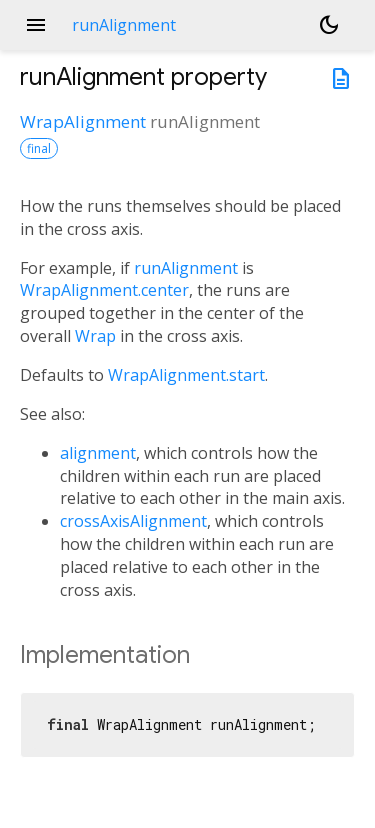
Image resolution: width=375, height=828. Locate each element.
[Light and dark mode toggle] (329, 25)
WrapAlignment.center (104, 290)
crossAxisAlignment (133, 521)
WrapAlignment (83, 121)
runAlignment (186, 268)
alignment (98, 453)
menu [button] (36, 25)
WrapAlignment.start (186, 375)
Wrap (95, 336)
